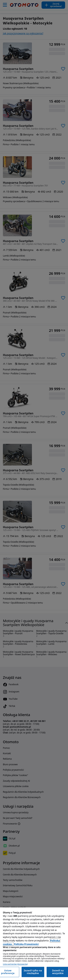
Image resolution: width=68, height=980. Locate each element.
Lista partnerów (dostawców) (15, 964)
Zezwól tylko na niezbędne (33, 972)
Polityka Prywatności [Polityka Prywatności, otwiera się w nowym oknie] (26, 944)
